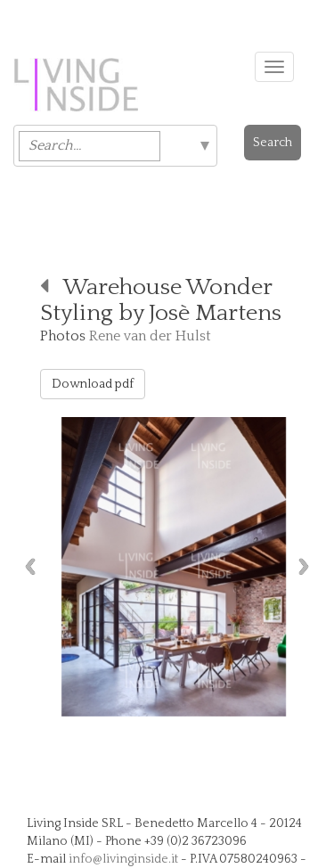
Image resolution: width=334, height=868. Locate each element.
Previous (26, 566)
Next (308, 566)
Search (273, 143)
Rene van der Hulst (150, 336)
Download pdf (93, 384)
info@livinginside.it (123, 859)
